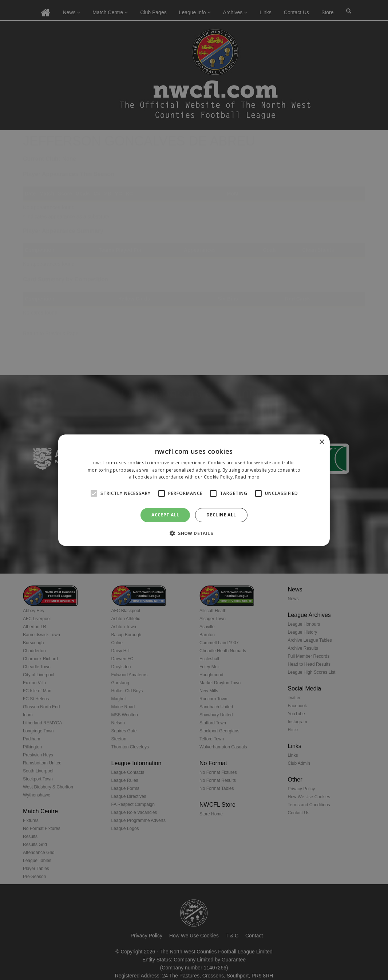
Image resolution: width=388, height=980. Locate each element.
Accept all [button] (165, 515)
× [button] (322, 442)
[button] (194, 533)
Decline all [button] (221, 515)
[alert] (194, 490)
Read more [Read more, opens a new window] (247, 477)
